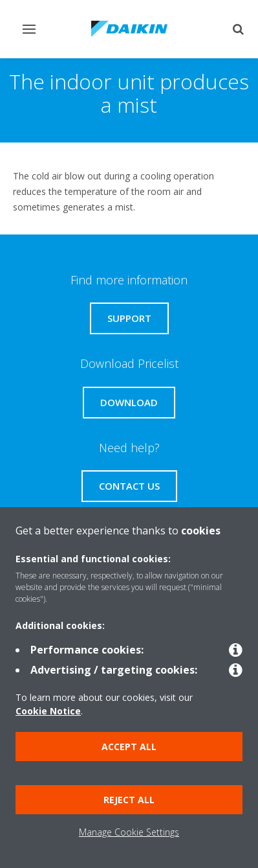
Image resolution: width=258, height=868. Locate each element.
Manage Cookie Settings (129, 832)
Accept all (129, 747)
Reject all (129, 800)
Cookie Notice (48, 711)
